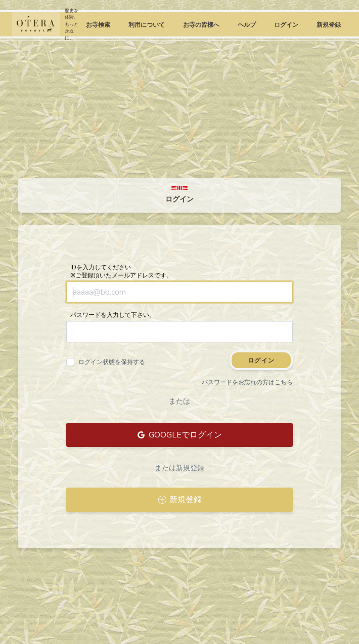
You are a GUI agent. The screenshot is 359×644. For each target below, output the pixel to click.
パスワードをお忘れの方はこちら (247, 382)
